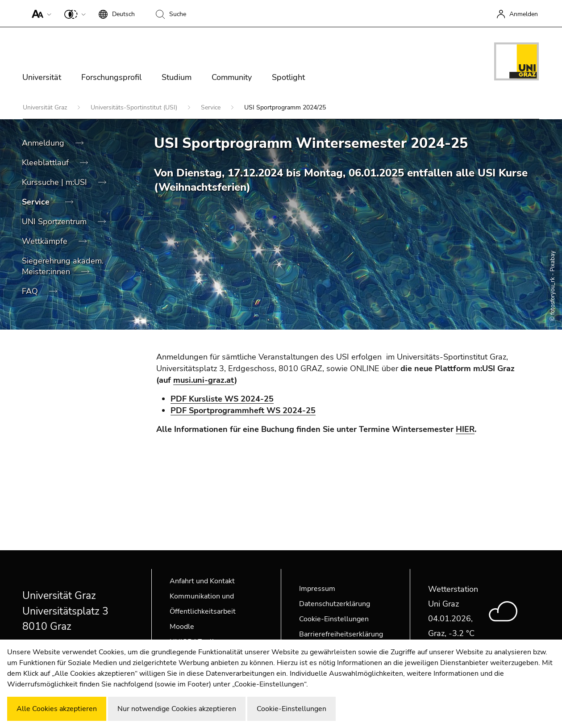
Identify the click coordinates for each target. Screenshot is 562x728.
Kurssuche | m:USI (56, 182)
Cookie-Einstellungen (334, 619)
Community (232, 77)
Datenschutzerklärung (335, 604)
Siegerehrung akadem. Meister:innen (63, 266)
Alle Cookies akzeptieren (57, 709)
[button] (40, 13)
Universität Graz (46, 107)
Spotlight (288, 77)
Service (212, 107)
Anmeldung (44, 143)
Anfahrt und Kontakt (202, 581)
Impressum (317, 589)
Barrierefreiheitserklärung (341, 634)
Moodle (182, 627)
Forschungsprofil (111, 77)
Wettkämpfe (46, 241)
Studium (177, 77)
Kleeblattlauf (46, 163)
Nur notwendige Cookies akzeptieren (177, 709)
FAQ (31, 291)
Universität (42, 77)
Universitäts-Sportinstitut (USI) (135, 107)
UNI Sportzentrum (55, 222)
